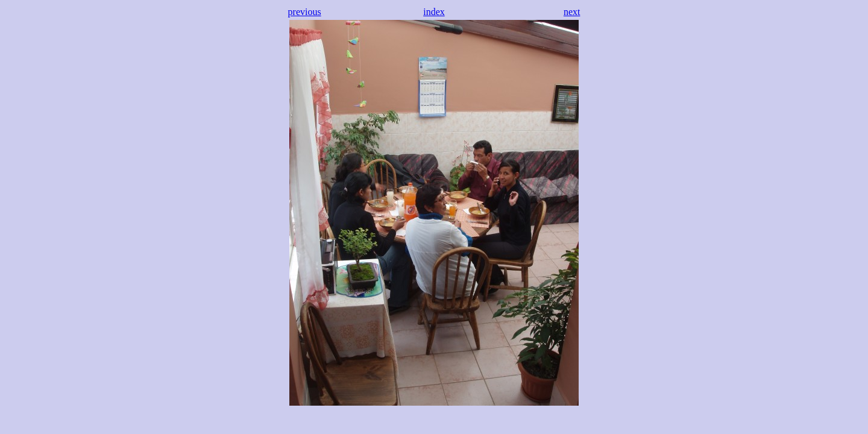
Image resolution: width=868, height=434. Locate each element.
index (434, 12)
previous (305, 12)
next (572, 12)
